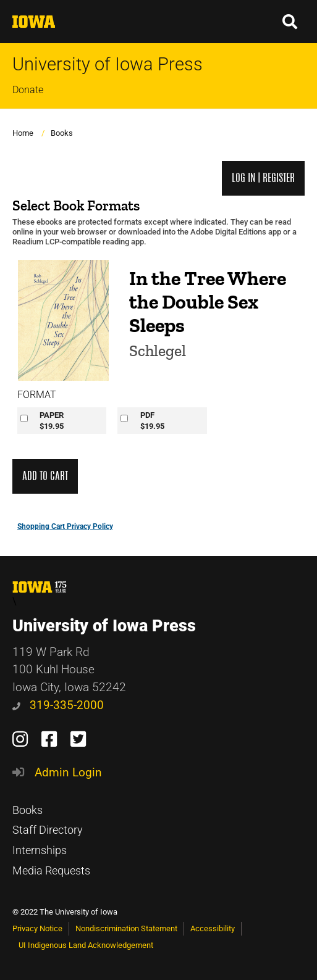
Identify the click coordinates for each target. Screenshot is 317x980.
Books (62, 133)
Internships (40, 850)
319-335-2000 (58, 705)
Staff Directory (48, 830)
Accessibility (213, 928)
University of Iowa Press (108, 64)
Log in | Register (263, 178)
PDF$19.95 (152, 421)
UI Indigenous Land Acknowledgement (86, 945)
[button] (290, 22)
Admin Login (68, 772)
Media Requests (51, 871)
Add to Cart (45, 476)
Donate (28, 90)
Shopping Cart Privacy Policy (65, 526)
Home (23, 133)
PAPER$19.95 (52, 421)
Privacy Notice (37, 928)
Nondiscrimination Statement (126, 928)
